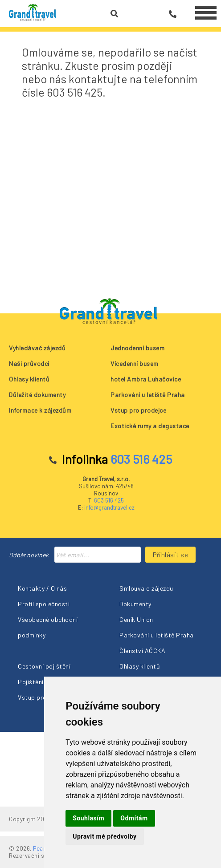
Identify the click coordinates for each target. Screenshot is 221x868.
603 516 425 (109, 500)
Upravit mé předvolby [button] (104, 836)
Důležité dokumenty (37, 395)
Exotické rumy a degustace (150, 426)
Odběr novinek (29, 555)
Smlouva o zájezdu (146, 588)
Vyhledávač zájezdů (37, 348)
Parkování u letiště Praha (148, 395)
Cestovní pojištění (44, 666)
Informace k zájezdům (40, 410)
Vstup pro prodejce (138, 410)
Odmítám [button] (134, 818)
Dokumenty (135, 604)
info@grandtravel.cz (109, 507)
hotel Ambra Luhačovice (146, 379)
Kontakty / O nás (42, 588)
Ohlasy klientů (29, 379)
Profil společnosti (44, 604)
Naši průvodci (29, 363)
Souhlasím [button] (88, 818)
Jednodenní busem (137, 348)
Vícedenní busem (135, 363)
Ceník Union (136, 619)
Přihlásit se (170, 555)
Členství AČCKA (142, 651)
